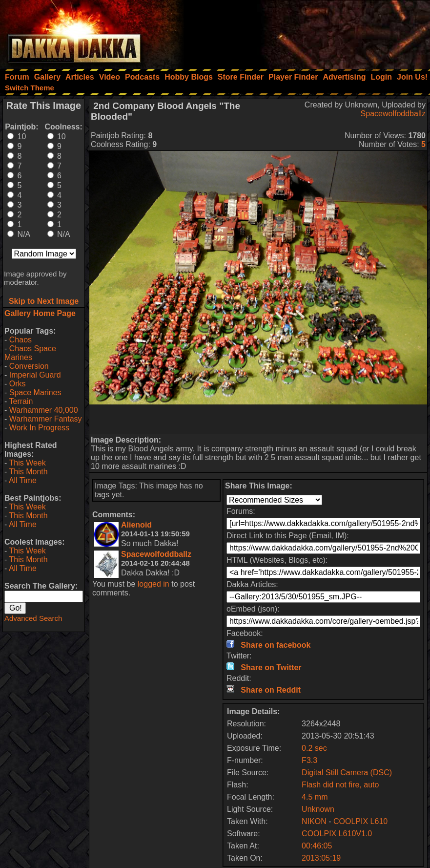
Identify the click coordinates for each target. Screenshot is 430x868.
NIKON (314, 821)
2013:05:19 (321, 858)
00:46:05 (317, 846)
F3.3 (309, 760)
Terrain (21, 401)
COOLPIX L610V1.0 (337, 834)
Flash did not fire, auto (340, 785)
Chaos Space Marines (30, 353)
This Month (28, 472)
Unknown (318, 809)
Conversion (29, 366)
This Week (27, 463)
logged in (154, 584)
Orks (18, 384)
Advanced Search (33, 618)
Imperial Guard (35, 375)
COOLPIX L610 (360, 821)
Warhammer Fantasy (46, 419)
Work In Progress (39, 428)
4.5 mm (315, 797)
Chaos (20, 340)
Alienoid (136, 525)
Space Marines (35, 392)
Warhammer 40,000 (44, 410)
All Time (23, 480)
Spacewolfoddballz (393, 114)
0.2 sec (314, 748)
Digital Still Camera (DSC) (347, 773)
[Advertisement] (299, 32)
